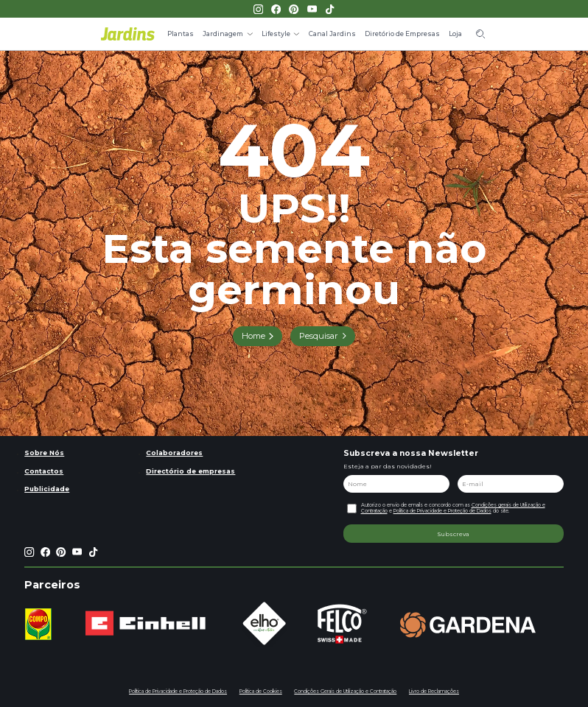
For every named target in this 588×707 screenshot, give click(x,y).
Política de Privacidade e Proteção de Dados (442, 511)
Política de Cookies (261, 692)
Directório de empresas (190, 471)
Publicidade (47, 489)
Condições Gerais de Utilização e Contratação (345, 692)
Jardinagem (223, 34)
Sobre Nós (44, 453)
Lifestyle (276, 34)
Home (253, 336)
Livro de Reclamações (434, 692)
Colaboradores (174, 453)
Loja (455, 34)
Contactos (44, 471)
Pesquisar (319, 336)
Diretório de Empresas (402, 34)
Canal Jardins (332, 34)
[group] (38, 624)
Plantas (181, 34)
